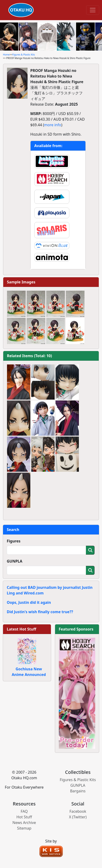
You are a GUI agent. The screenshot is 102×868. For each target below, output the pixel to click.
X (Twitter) (78, 817)
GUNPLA (15, 561)
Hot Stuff (24, 817)
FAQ (24, 811)
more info (53, 125)
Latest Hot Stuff (21, 629)
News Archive (24, 823)
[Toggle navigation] (93, 10)
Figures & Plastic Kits (24, 55)
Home (6, 55)
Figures (14, 541)
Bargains (78, 791)
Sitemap (24, 828)
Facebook (78, 811)
